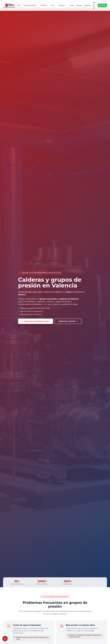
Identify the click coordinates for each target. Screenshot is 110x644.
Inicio (19, 5)
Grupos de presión (30, 5)
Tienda (71, 5)
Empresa (79, 5)
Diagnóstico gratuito (68, 321)
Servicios (62, 5)
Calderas (44, 5)
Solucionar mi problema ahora (36, 321)
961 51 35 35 (93, 5)
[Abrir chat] (5, 638)
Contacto (88, 5)
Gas (53, 5)
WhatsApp (102, 5)
